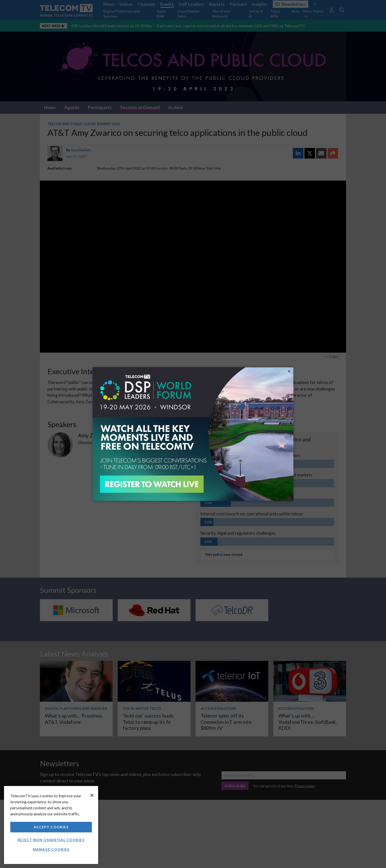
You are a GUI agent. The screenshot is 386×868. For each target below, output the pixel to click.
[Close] (92, 795)
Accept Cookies (51, 827)
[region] (51, 825)
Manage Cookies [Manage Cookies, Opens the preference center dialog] (51, 849)
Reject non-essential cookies (51, 840)
